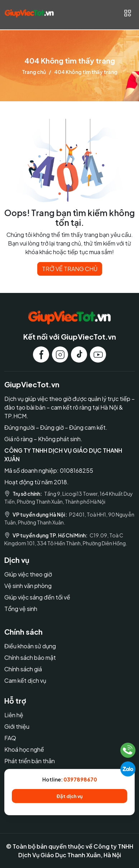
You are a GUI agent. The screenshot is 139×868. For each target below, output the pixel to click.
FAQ (10, 738)
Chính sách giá (23, 669)
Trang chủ (34, 72)
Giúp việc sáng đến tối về (37, 597)
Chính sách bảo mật (30, 657)
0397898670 (80, 779)
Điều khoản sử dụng (30, 646)
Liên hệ (14, 715)
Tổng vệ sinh (21, 609)
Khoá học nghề (24, 749)
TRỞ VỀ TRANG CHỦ (70, 269)
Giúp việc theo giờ (28, 574)
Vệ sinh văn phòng (28, 586)
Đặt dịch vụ (70, 796)
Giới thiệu (17, 726)
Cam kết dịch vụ (25, 680)
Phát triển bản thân (30, 761)
